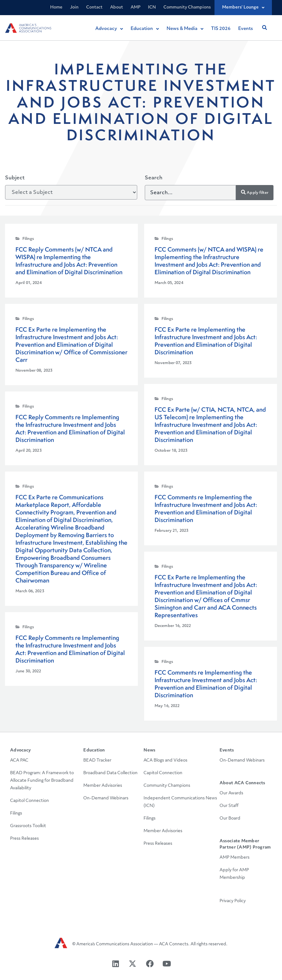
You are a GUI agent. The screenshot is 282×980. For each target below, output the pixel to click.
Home (56, 7)
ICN (152, 7)
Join (74, 7)
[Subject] (71, 192)
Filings (28, 239)
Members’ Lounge (243, 8)
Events (227, 750)
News (149, 750)
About (117, 7)
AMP (135, 7)
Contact (94, 7)
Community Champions (187, 7)
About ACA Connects (242, 783)
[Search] (190, 193)
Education (94, 750)
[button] (264, 28)
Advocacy (21, 750)
